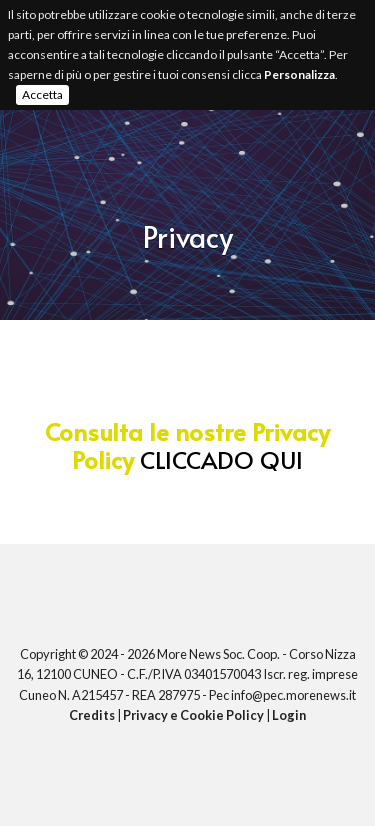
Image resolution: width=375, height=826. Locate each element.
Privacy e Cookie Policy (193, 715)
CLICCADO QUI (221, 459)
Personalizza (299, 74)
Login (289, 715)
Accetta (42, 94)
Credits (92, 715)
